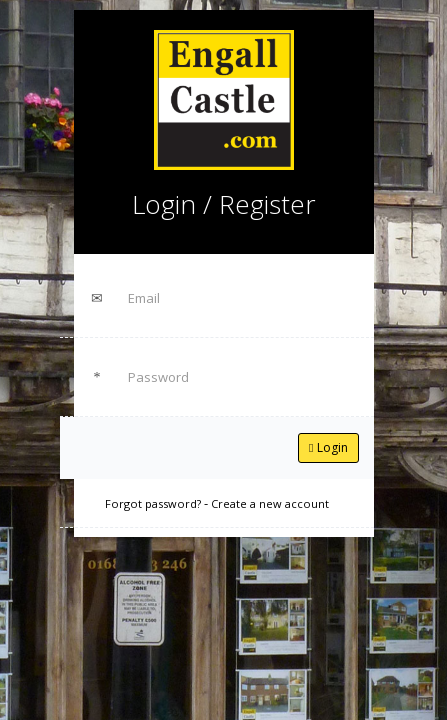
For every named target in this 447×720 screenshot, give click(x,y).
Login (328, 447)
